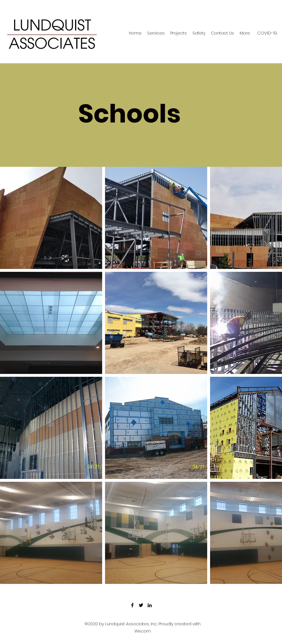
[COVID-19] (267, 33)
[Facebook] (132, 605)
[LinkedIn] (150, 605)
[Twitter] (141, 605)
